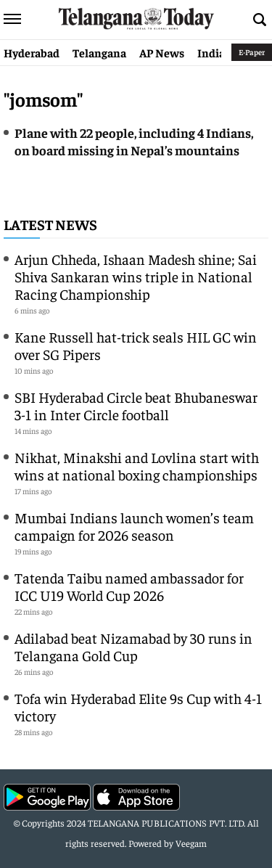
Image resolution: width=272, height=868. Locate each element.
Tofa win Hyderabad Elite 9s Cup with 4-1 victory (138, 707)
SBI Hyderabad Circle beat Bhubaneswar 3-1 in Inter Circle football (136, 405)
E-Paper (252, 52)
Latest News (50, 224)
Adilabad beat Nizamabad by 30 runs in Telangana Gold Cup (133, 646)
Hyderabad (32, 52)
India (211, 52)
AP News (162, 52)
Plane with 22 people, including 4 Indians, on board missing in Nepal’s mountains (134, 141)
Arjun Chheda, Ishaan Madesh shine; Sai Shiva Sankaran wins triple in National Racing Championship (136, 276)
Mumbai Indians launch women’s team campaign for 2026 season (134, 526)
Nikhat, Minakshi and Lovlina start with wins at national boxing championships (137, 466)
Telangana (99, 52)
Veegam (191, 843)
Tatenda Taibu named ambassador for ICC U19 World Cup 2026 (129, 586)
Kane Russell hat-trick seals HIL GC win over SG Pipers (136, 345)
